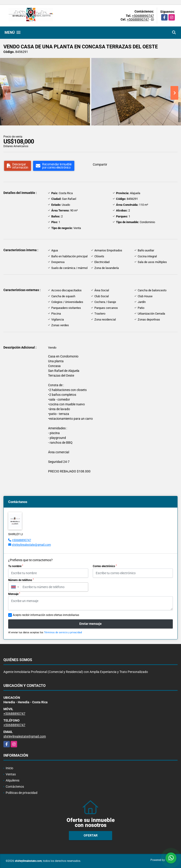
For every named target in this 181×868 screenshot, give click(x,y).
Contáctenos (15, 787)
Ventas (11, 774)
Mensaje (14, 594)
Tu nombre (16, 566)
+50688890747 (143, 16)
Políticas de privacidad (22, 793)
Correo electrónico (105, 566)
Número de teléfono (21, 580)
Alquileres (13, 780)
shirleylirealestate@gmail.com (31, 545)
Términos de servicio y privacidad (63, 632)
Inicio (9, 768)
